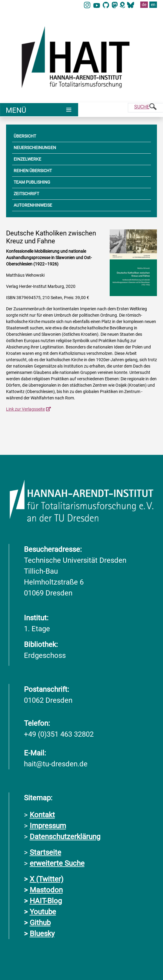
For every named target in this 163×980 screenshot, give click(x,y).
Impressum (48, 825)
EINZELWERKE (27, 159)
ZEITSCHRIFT (26, 194)
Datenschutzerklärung (65, 836)
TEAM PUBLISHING (32, 182)
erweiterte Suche (57, 863)
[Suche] (145, 108)
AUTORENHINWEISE (33, 205)
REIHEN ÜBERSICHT (33, 171)
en (153, 5)
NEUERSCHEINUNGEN (35, 148)
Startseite (45, 852)
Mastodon (46, 890)
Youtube (43, 912)
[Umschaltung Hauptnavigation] (39, 110)
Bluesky (42, 933)
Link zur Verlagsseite (25, 409)
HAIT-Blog (46, 901)
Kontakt (42, 815)
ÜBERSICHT (25, 136)
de (144, 5)
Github (40, 922)
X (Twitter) (47, 879)
